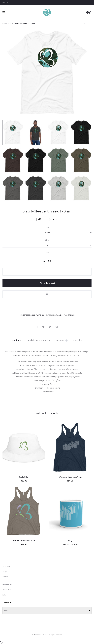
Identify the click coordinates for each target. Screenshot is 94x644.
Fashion (71, 315)
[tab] (16, 340)
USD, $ (6, 610)
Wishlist (5, 577)
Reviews (62, 340)
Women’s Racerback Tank (70, 477)
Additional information (39, 340)
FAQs (4, 595)
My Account (7, 585)
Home (5, 24)
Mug (70, 540)
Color (47, 228)
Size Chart (78, 340)
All (10, 24)
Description (16, 340)
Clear (47, 253)
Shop (4, 572)
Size (47, 240)
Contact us (7, 590)
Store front (6, 566)
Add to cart (47, 283)
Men (61, 315)
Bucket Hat (24, 477)
